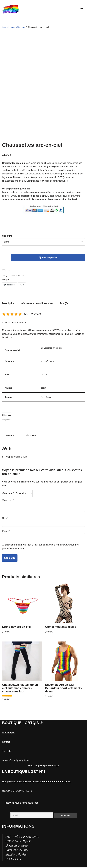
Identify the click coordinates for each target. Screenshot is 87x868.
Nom (5, 518)
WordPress (54, 766)
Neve (30, 766)
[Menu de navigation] (82, 9)
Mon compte (8, 733)
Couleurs (7, 236)
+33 (9, 752)
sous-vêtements (18, 27)
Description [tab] (8, 304)
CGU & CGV (13, 860)
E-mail (6, 532)
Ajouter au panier (48, 258)
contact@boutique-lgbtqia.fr (16, 761)
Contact (6, 742)
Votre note (8, 494)
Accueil (5, 27)
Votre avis (8, 501)
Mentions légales (16, 855)
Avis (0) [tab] (64, 304)
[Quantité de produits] (6, 258)
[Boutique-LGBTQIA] (11, 9)
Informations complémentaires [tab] (37, 304)
